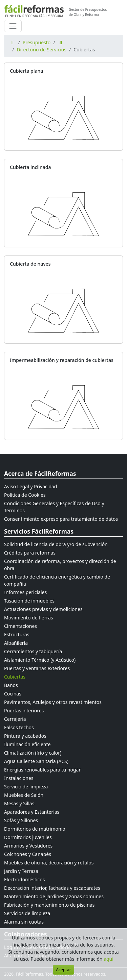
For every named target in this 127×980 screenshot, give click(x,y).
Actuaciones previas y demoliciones (43, 609)
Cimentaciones (20, 626)
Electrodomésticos (24, 879)
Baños (11, 685)
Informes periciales (25, 592)
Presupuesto (37, 42)
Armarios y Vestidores (28, 846)
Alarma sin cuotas (24, 922)
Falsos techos (19, 727)
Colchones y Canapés (28, 854)
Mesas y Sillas (19, 803)
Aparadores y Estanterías (32, 812)
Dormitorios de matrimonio (35, 829)
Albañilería (16, 643)
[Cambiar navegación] (13, 26)
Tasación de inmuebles (29, 601)
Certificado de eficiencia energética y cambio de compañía (57, 580)
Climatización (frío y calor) (33, 753)
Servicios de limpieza (27, 913)
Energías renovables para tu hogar (42, 770)
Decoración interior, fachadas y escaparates (52, 888)
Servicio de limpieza (26, 787)
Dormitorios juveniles (28, 837)
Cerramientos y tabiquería (33, 651)
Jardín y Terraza (21, 871)
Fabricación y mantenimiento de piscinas (49, 905)
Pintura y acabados (25, 736)
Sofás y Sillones (21, 820)
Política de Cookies (25, 495)
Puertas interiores (24, 710)
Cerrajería (15, 719)
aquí (109, 959)
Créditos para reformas (30, 553)
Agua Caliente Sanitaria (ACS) (36, 761)
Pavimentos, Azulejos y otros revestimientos (53, 702)
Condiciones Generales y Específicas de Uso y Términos (54, 507)
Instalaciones (19, 778)
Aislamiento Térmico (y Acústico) (40, 660)
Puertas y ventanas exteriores (37, 668)
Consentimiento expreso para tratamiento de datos (61, 519)
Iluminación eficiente (27, 744)
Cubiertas (15, 677)
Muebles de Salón (24, 795)
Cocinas (13, 694)
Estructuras (17, 634)
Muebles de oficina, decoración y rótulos (49, 863)
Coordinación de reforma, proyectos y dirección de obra (60, 565)
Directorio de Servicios (41, 50)
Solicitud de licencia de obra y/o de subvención (56, 544)
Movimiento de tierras (29, 618)
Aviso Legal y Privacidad (30, 486)
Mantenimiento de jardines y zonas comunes (54, 896)
